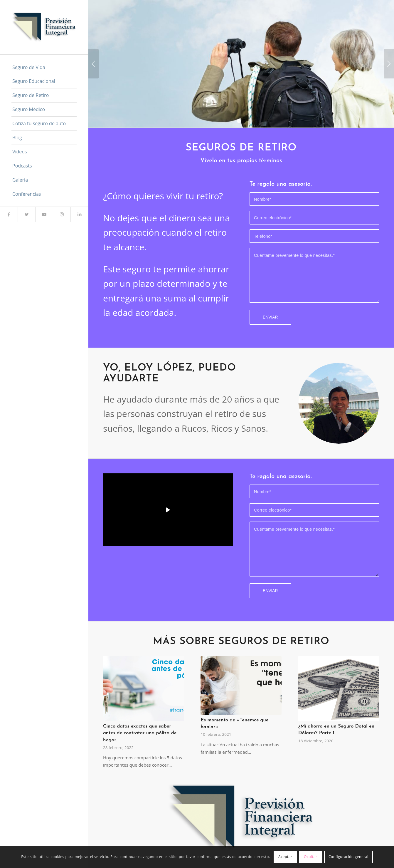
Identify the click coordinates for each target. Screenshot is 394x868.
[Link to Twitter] (26, 214)
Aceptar (285, 857)
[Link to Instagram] (62, 214)
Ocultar (311, 857)
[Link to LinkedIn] (79, 214)
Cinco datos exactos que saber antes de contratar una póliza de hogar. (140, 733)
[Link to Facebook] (9, 214)
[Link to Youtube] (44, 214)
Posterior (389, 64)
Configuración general (348, 857)
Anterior (94, 64)
